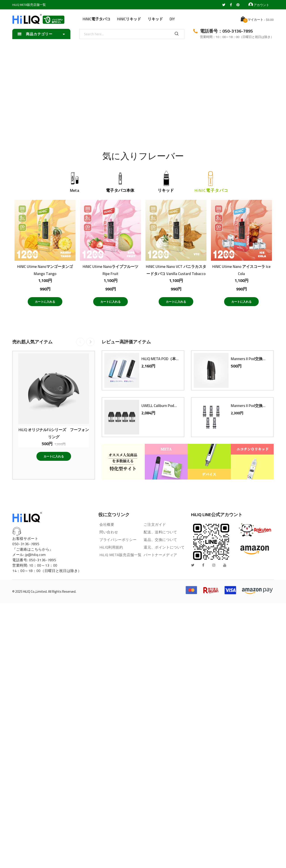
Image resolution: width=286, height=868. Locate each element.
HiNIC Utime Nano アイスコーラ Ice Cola (241, 270)
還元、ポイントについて (164, 547)
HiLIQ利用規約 (111, 547)
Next (90, 342)
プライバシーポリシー (118, 540)
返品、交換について (160, 540)
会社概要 (107, 524)
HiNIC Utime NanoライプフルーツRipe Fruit (110, 270)
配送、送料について (160, 532)
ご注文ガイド (155, 524)
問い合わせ (109, 532)
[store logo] (38, 19)
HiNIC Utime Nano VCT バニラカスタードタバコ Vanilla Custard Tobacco (176, 270)
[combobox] (132, 34)
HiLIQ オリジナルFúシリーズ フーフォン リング (54, 433)
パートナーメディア (160, 555)
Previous (80, 342)
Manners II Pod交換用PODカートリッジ (250, 359)
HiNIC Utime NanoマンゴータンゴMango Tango (45, 270)
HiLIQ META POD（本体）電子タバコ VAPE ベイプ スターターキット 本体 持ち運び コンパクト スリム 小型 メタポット (160, 359)
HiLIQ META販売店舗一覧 (29, 5)
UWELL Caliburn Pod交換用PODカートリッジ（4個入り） (160, 406)
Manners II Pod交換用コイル (250, 406)
